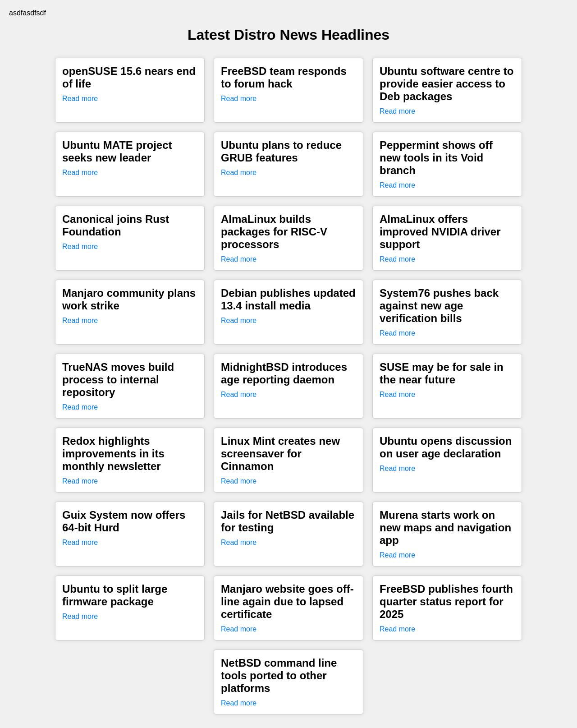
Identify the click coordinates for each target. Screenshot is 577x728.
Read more (80, 99)
